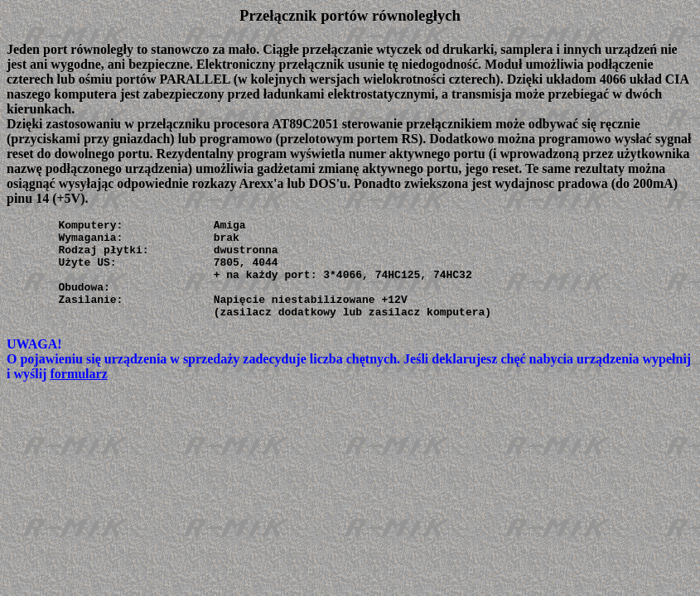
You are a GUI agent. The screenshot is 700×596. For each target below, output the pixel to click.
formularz (78, 394)
